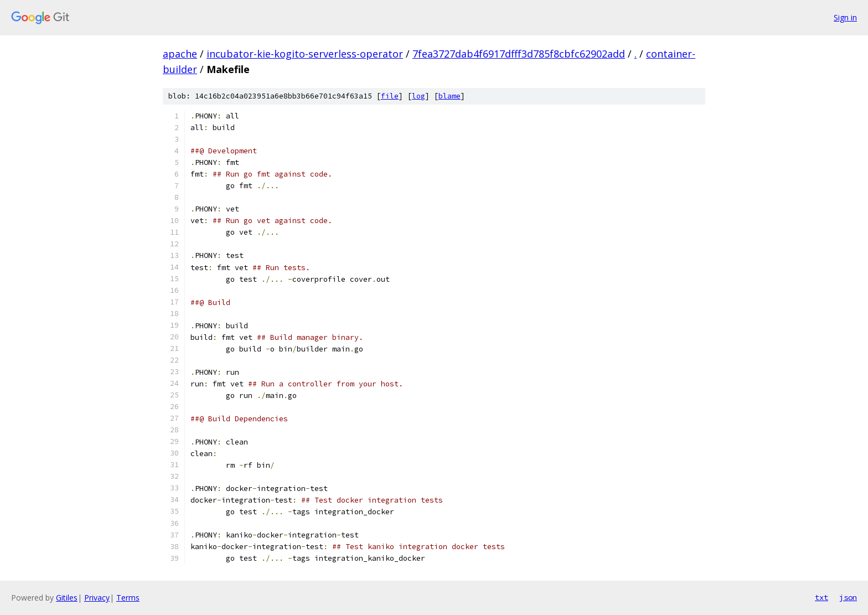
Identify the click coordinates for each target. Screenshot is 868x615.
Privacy (97, 598)
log (418, 96)
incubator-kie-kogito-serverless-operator (305, 54)
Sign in (845, 17)
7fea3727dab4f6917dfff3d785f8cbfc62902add (519, 54)
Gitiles (67, 598)
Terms (128, 598)
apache (180, 54)
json (848, 597)
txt (821, 597)
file (390, 96)
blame (449, 96)
